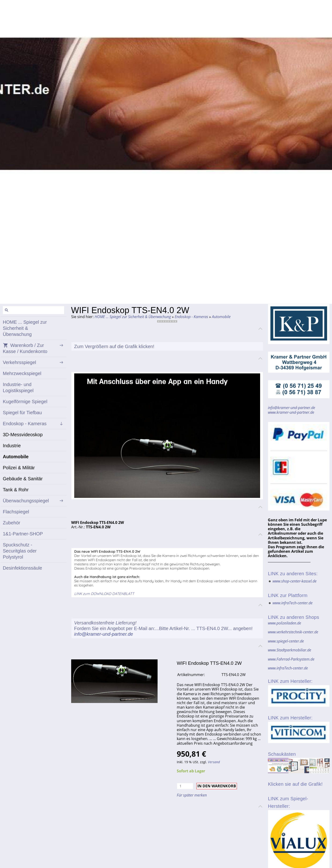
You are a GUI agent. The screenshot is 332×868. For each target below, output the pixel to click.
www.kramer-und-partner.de (291, 412)
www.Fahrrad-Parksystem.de (291, 659)
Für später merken (192, 795)
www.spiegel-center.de (286, 641)
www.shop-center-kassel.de (295, 581)
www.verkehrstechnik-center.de (293, 632)
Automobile (221, 317)
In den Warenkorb (217, 786)
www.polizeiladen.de (284, 623)
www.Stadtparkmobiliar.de (290, 650)
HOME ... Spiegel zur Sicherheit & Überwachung (133, 317)
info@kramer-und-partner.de (104, 634)
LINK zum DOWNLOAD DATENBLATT (104, 594)
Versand (214, 762)
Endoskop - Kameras (191, 317)
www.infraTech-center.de (293, 603)
